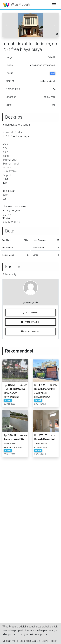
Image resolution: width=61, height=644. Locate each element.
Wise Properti (16, 5)
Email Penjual (31, 322)
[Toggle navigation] (54, 5)
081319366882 (31, 313)
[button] (7, 25)
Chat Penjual (30, 331)
